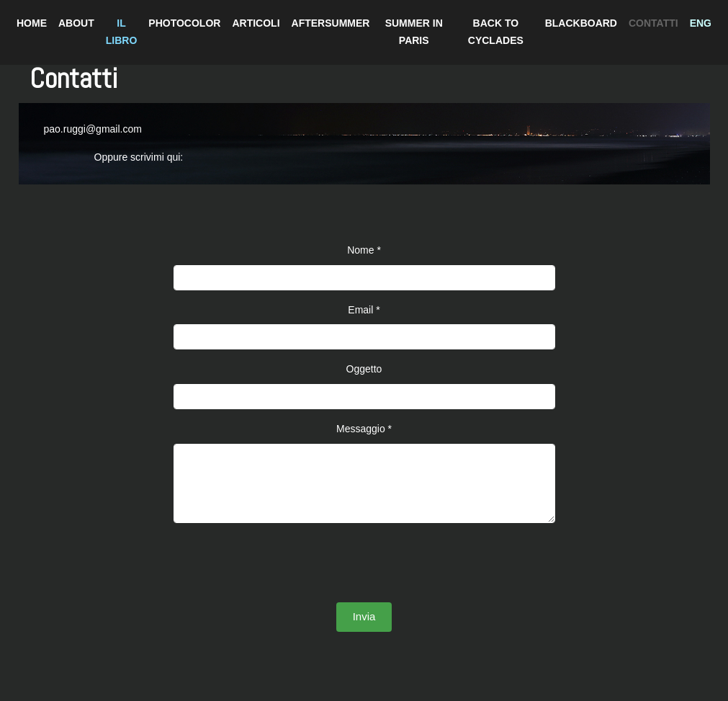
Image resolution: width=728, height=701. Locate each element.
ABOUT (76, 23)
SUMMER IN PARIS (414, 32)
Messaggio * (364, 429)
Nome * (364, 250)
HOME (32, 23)
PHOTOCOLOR (184, 23)
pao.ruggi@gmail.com (93, 129)
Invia (364, 616)
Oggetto (364, 369)
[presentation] (364, 563)
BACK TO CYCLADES (496, 32)
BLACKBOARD (581, 23)
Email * (364, 310)
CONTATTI (653, 23)
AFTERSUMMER (331, 23)
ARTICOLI (256, 23)
